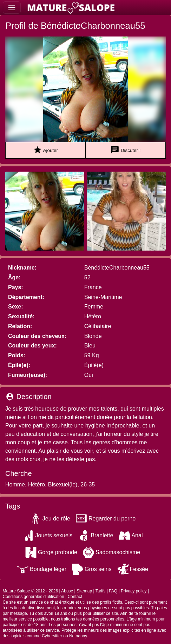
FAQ (113, 591)
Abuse (67, 591)
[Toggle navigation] (12, 8)
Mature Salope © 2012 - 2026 (31, 591)
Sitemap (84, 591)
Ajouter (45, 150)
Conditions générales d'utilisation (34, 597)
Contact (75, 597)
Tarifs (101, 591)
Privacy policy (134, 591)
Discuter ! (125, 150)
